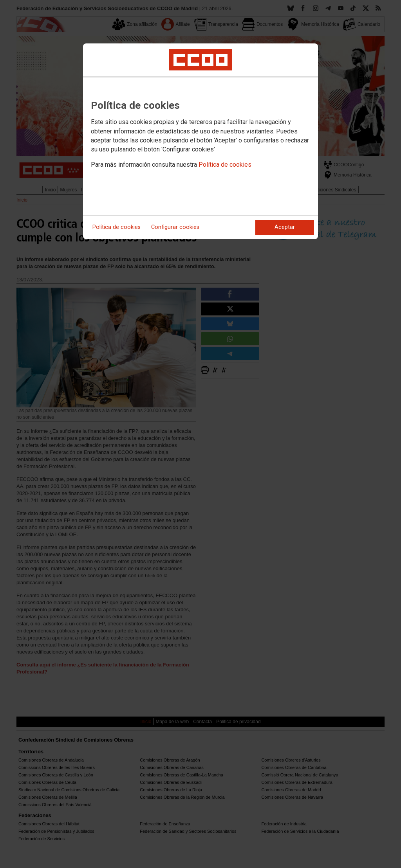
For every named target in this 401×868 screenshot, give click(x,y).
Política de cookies (225, 165)
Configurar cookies (175, 227)
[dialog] (200, 141)
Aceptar (285, 227)
